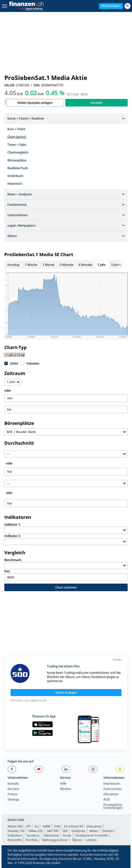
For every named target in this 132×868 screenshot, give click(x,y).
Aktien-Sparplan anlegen (35, 103)
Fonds (67, 835)
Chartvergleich (18, 152)
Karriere (13, 789)
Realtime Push (18, 168)
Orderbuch (15, 176)
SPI (28, 826)
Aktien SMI (15, 826)
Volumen (33, 363)
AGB (107, 800)
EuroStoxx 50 (73, 826)
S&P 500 (52, 831)
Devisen (108, 831)
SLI (37, 826)
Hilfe (63, 784)
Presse (12, 794)
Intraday (14, 265)
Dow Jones (94, 826)
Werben (66, 789)
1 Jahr (102, 265)
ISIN (37, 85)
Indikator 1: (13, 524)
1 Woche (31, 265)
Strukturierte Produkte (92, 835)
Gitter (14, 363)
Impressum (112, 784)
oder (8, 391)
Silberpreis (51, 835)
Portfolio (32, 840)
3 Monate (66, 265)
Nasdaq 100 (16, 831)
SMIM (46, 826)
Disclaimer (111, 794)
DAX (57, 826)
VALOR (9, 85)
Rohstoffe (15, 840)
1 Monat (48, 265)
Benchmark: (13, 560)
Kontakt (13, 784)
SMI (65, 831)
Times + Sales (17, 145)
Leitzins (91, 840)
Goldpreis (78, 831)
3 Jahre (116, 265)
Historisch (15, 184)
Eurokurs (33, 835)
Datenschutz (112, 789)
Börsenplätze (17, 160)
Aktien (94, 831)
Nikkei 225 (36, 831)
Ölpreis (77, 840)
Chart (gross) (17, 137)
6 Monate (85, 265)
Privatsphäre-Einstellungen (113, 807)
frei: (7, 571)
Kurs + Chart (16, 129)
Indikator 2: (13, 536)
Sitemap (13, 800)
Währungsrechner (55, 840)
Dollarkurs (15, 835)
